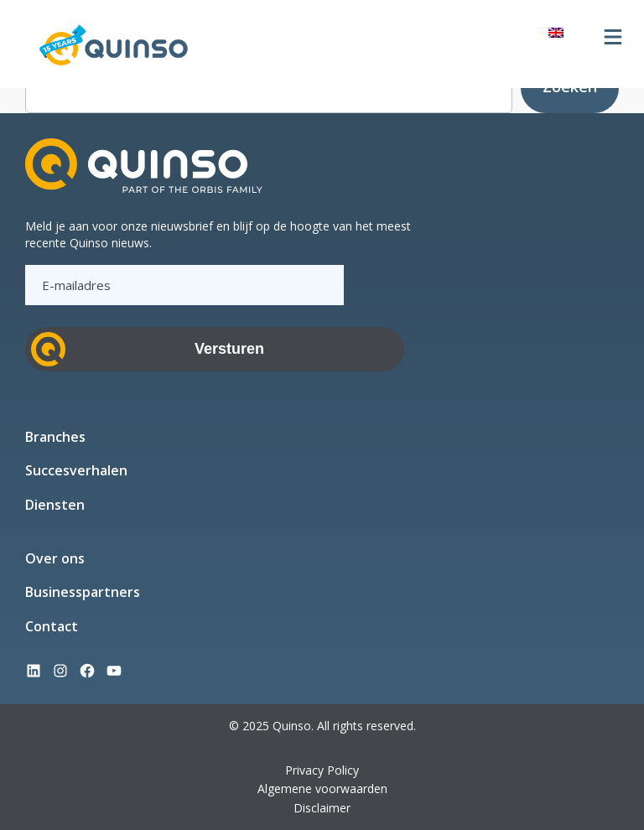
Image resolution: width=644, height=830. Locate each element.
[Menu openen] (613, 37)
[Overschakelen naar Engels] (556, 31)
